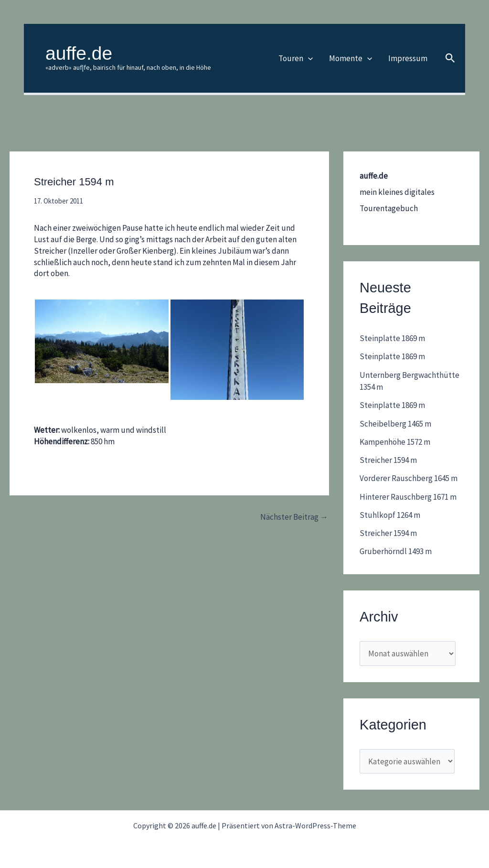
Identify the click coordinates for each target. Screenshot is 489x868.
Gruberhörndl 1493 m (396, 551)
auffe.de (79, 53)
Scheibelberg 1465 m (395, 424)
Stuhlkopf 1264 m (390, 515)
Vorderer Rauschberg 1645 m (409, 478)
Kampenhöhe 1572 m (395, 442)
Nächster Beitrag (294, 517)
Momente (351, 58)
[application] (308, 58)
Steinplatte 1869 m (392, 338)
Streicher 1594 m (388, 460)
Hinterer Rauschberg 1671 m (408, 497)
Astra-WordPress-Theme (315, 825)
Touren (296, 58)
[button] (450, 59)
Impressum (408, 58)
